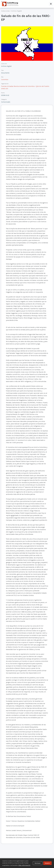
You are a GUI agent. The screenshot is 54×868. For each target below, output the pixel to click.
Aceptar (47, 863)
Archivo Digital (17, 11)
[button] (51, 4)
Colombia (5, 79)
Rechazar (38, 863)
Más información (24, 865)
